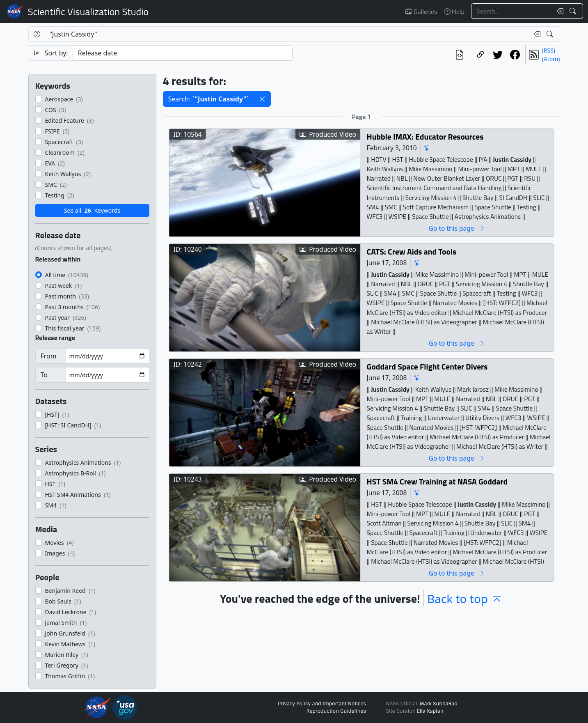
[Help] (37, 34)
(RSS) (549, 50)
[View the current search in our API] (460, 55)
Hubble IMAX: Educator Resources (425, 137)
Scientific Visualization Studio (88, 11)
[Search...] (512, 11)
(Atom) (551, 59)
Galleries (421, 11)
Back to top (465, 599)
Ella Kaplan (430, 711)
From (49, 356)
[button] (262, 99)
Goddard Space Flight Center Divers (427, 366)
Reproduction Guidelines (336, 711)
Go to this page (457, 228)
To (44, 375)
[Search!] (574, 11)
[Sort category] (183, 53)
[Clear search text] (558, 11)
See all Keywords (92, 210)
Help (454, 11)
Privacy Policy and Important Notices (322, 704)
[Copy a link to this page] (480, 55)
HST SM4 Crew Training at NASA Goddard (437, 481)
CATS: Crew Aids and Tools (411, 251)
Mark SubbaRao (439, 704)
